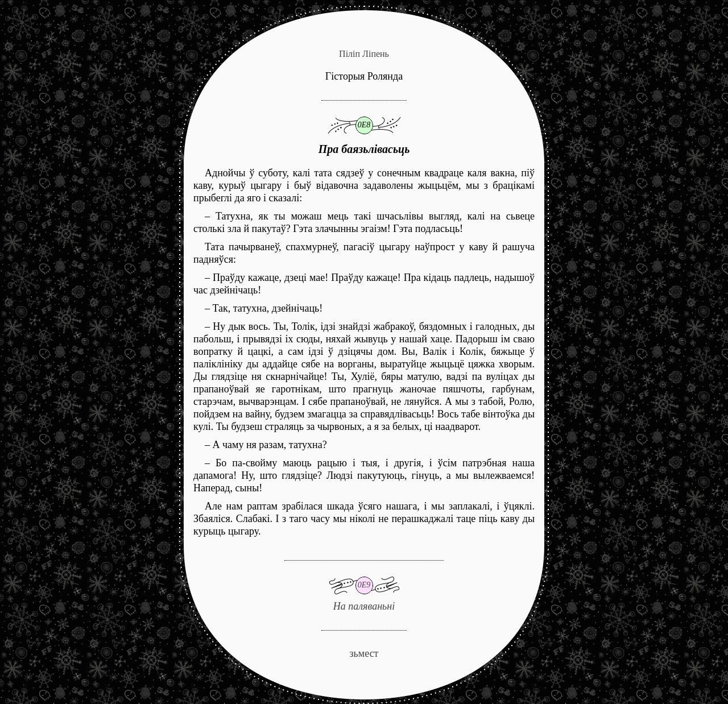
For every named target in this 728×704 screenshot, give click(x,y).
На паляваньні (364, 586)
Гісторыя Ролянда (364, 76)
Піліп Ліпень (364, 54)
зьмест (364, 653)
